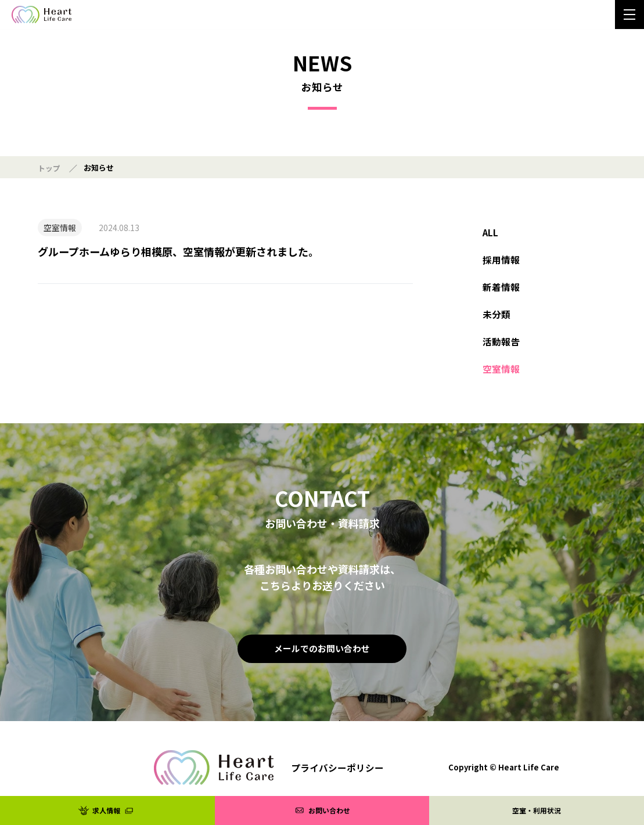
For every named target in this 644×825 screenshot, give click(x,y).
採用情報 (501, 262)
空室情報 (501, 379)
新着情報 (501, 291)
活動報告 (501, 350)
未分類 (497, 320)
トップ (49, 168)
